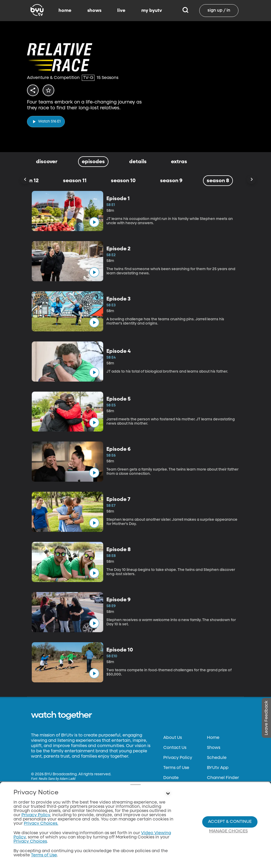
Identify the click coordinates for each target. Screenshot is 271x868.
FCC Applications (181, 798)
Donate (171, 778)
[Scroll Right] (251, 180)
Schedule (217, 758)
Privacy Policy (178, 758)
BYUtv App (218, 768)
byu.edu (40, 826)
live (121, 11)
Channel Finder (223, 778)
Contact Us (175, 748)
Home (213, 738)
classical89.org (46, 846)
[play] (46, 120)
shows (94, 11)
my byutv (152, 11)
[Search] (185, 11)
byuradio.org (44, 836)
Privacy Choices (180, 808)
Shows (214, 748)
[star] (52, 90)
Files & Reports (178, 788)
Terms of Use (176, 768)
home (65, 11)
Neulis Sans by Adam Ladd (57, 779)
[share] (34, 90)
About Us (173, 738)
